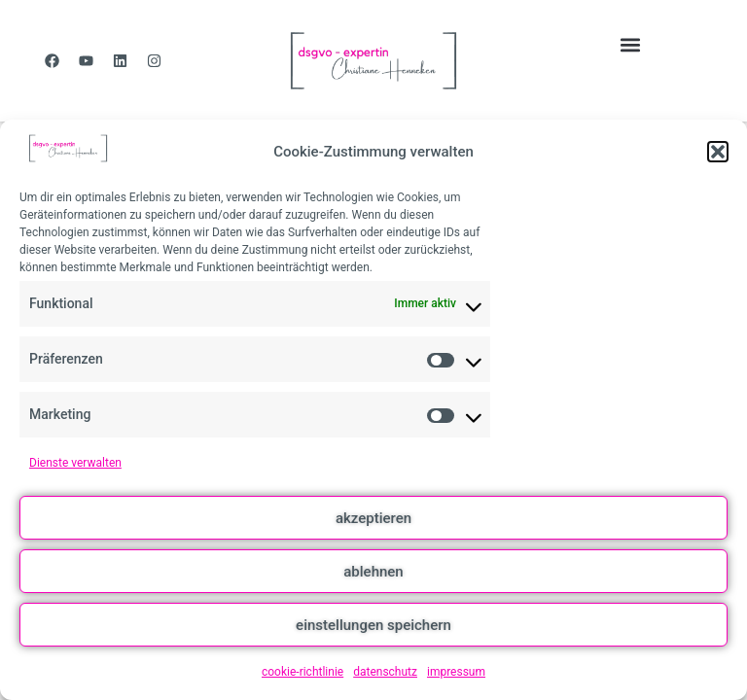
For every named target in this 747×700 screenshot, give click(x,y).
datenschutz (385, 672)
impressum (456, 672)
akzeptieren (373, 518)
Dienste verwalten (75, 463)
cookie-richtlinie (302, 672)
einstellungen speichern (373, 625)
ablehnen (373, 572)
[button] (718, 152)
